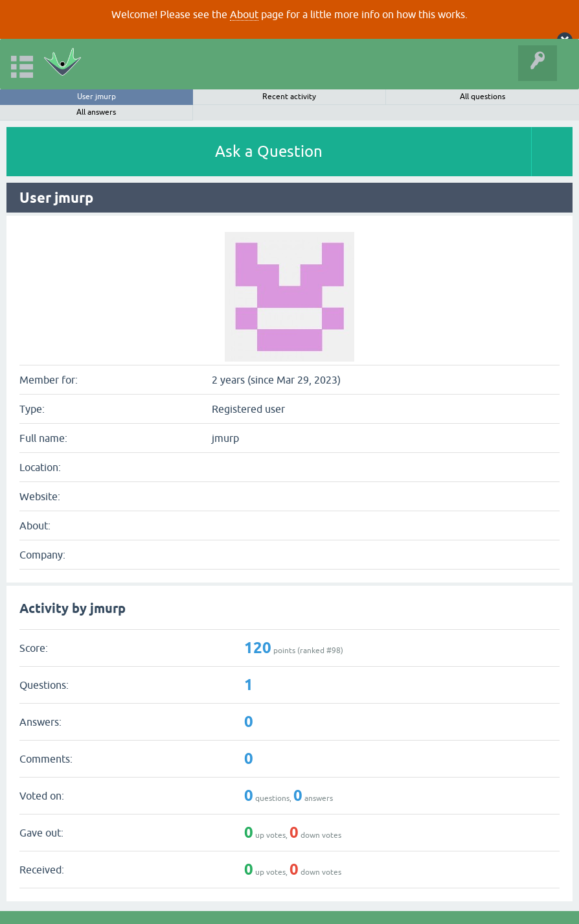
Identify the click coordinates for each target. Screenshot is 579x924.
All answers (96, 112)
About (244, 14)
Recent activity (289, 97)
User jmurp (96, 97)
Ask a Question (269, 151)
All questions (482, 97)
